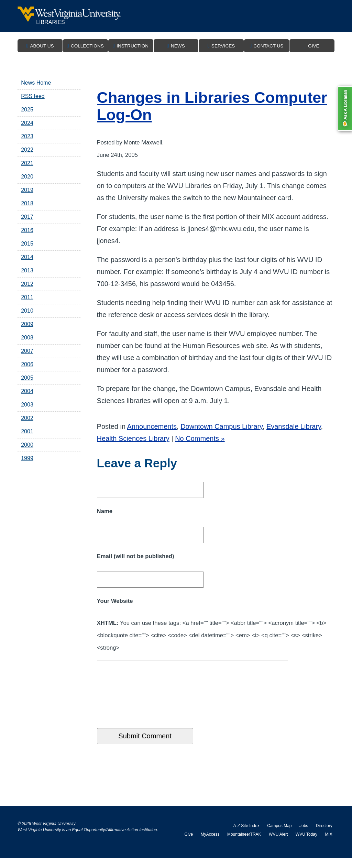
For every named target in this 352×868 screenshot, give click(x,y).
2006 (27, 364)
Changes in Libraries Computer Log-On (212, 106)
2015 (27, 244)
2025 (27, 110)
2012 (27, 284)
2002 (27, 418)
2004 (27, 391)
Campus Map (279, 836)
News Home (36, 83)
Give (189, 845)
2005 (27, 378)
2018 (27, 203)
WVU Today (306, 845)
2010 (27, 311)
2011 (27, 297)
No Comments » (200, 438)
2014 (27, 257)
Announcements (152, 426)
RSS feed (33, 96)
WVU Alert (278, 845)
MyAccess (210, 845)
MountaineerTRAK (244, 845)
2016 (27, 230)
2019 (27, 190)
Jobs (304, 836)
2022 (27, 150)
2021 (27, 163)
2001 (27, 431)
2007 (27, 351)
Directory (324, 836)
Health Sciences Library (133, 438)
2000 (27, 445)
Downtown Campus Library (222, 426)
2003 (27, 405)
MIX (328, 845)
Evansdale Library (294, 426)
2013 (27, 270)
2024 (27, 123)
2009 (27, 324)
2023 (27, 136)
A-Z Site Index (246, 836)
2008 (27, 338)
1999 (27, 458)
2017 (27, 217)
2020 (27, 177)
